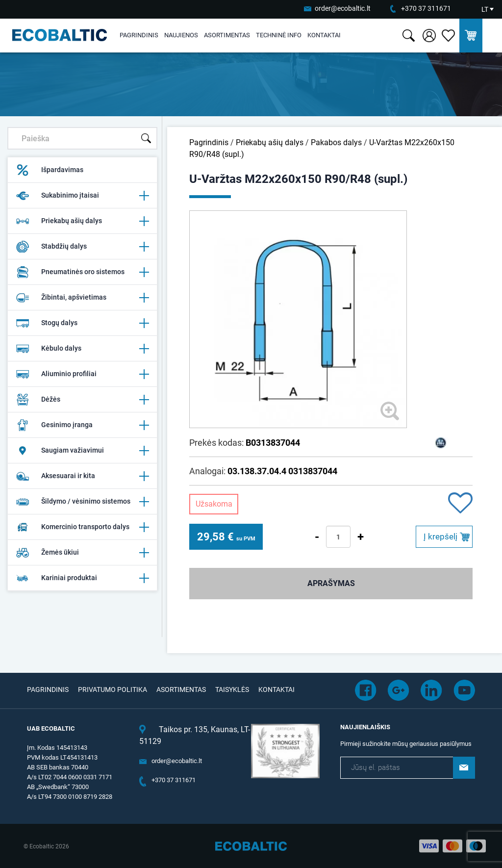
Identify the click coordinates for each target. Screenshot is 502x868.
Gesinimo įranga (82, 425)
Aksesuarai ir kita (82, 476)
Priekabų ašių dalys (82, 221)
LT (485, 9)
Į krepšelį (440, 536)
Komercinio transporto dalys (82, 527)
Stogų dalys (82, 323)
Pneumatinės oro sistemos (82, 272)
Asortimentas (227, 35)
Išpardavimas (50, 170)
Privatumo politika (113, 689)
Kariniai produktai (82, 578)
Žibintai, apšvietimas (82, 298)
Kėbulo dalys (82, 349)
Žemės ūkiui (82, 553)
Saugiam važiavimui (82, 451)
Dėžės (82, 400)
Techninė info (279, 35)
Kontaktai (324, 35)
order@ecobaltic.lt (343, 8)
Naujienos (181, 35)
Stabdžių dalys (82, 247)
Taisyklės (232, 689)
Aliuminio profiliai (82, 374)
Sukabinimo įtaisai (82, 196)
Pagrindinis (139, 35)
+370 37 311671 (426, 8)
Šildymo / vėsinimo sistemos (82, 502)
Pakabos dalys (336, 142)
